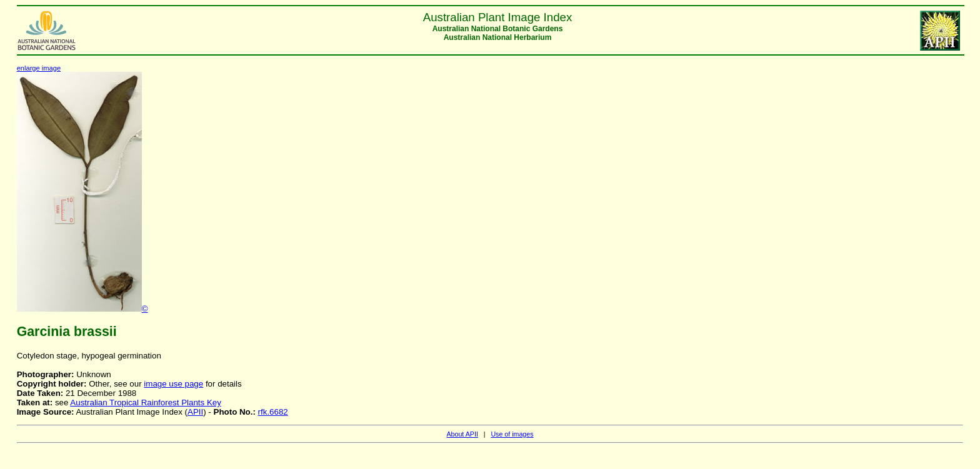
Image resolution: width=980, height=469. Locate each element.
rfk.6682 (273, 412)
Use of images (512, 434)
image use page (173, 384)
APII (195, 412)
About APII (462, 434)
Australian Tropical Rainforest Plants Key (146, 402)
